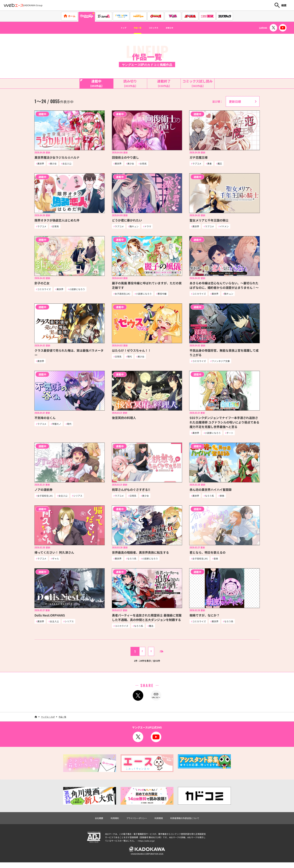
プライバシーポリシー (134, 822)
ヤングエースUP (48, 720)
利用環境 (160, 822)
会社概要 (90, 822)
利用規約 (108, 822)
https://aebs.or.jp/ (147, 845)
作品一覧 (134, 28)
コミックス (155, 28)
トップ (116, 28)
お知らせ (176, 28)
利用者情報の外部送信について (191, 822)
